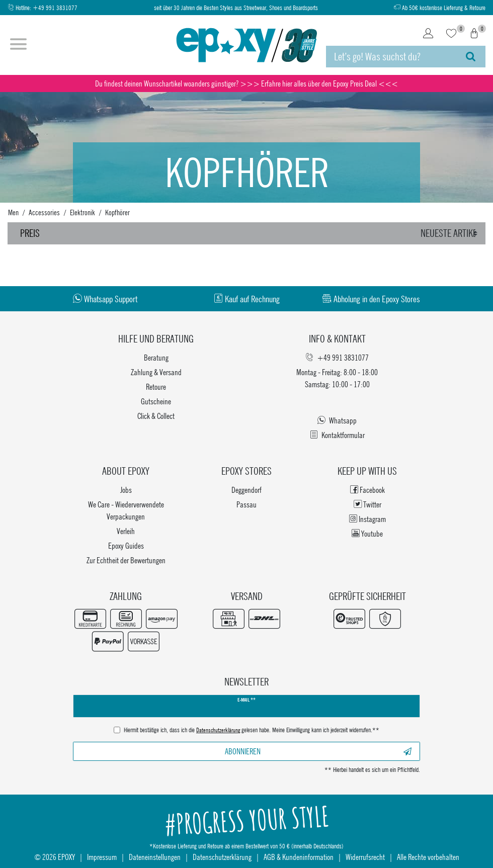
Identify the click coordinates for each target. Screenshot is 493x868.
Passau (247, 504)
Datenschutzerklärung (222, 857)
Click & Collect (156, 416)
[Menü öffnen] (18, 45)
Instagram (367, 519)
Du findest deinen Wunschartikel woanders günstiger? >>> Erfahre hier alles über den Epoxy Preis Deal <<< (247, 83)
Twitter (367, 504)
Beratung (156, 357)
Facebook (367, 490)
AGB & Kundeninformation (299, 857)
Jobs (126, 490)
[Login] (428, 34)
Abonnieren (318, 751)
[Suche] (471, 57)
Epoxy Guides (126, 545)
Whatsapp (337, 420)
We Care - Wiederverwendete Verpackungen (126, 510)
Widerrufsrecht (365, 857)
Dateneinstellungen (155, 857)
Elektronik (83, 212)
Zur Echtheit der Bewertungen (126, 560)
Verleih (126, 531)
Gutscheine (156, 401)
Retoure (156, 386)
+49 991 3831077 (55, 8)
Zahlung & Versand (156, 372)
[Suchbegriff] (391, 57)
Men (13, 212)
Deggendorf (247, 490)
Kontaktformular (337, 435)
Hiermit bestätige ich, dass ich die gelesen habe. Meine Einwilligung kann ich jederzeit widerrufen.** (252, 731)
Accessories (44, 212)
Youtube (367, 533)
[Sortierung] (451, 233)
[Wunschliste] (451, 34)
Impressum (102, 857)
